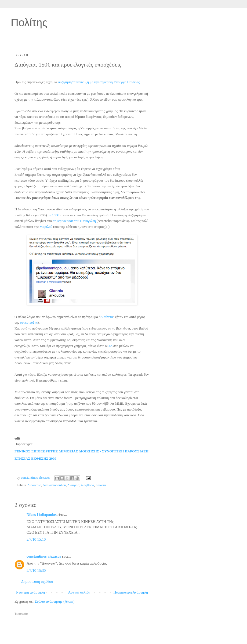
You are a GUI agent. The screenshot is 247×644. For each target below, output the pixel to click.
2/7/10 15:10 (36, 539)
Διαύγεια (73, 485)
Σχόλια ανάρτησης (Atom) (55, 601)
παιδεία (101, 485)
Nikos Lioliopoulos (42, 515)
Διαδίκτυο (34, 485)
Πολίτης (29, 23)
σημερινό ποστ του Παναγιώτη (74, 221)
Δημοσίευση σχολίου (37, 582)
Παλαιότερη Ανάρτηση (131, 592)
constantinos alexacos (44, 556)
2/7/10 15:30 (36, 571)
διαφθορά (88, 485)
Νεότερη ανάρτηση (30, 592)
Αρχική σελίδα (79, 592)
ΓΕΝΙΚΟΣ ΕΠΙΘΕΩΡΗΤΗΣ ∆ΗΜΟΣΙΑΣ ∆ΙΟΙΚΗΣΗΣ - (58, 451)
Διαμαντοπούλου (54, 485)
